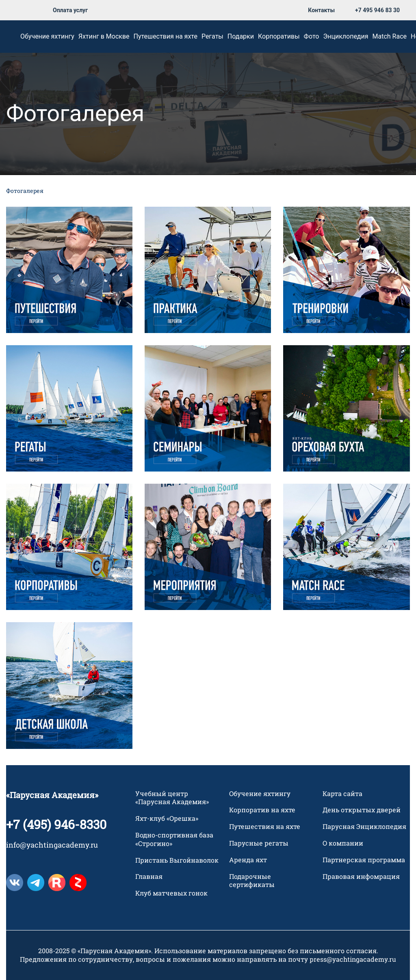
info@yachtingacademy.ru (52, 845)
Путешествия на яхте (166, 36)
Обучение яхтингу (47, 36)
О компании (343, 843)
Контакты (321, 10)
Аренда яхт (248, 860)
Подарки (241, 36)
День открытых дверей (362, 810)
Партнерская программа (364, 860)
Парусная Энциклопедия (364, 827)
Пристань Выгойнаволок (177, 860)
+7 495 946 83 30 (377, 10)
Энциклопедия (346, 36)
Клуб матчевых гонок (171, 893)
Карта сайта (342, 794)
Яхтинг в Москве (104, 36)
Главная (149, 877)
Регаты (212, 36)
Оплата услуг (70, 10)
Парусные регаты (259, 843)
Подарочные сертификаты (252, 881)
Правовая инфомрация (361, 876)
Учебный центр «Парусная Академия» (172, 798)
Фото (312, 36)
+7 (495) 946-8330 (56, 824)
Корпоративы (279, 36)
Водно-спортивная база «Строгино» (174, 839)
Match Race (390, 36)
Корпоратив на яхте (262, 810)
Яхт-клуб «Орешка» (167, 819)
